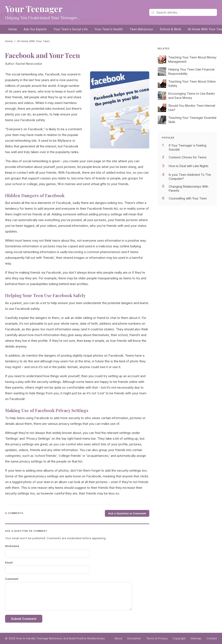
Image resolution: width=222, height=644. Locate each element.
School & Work (171, 29)
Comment (12, 579)
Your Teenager (34, 9)
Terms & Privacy (157, 638)
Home (13, 29)
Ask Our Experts (35, 29)
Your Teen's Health (109, 29)
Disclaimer (134, 638)
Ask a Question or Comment (127, 513)
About (118, 638)
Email (9, 562)
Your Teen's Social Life (71, 29)
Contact (212, 638)
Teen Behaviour (141, 29)
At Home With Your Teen (33, 41)
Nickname (12, 546)
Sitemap (196, 638)
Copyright (179, 638)
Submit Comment (24, 619)
